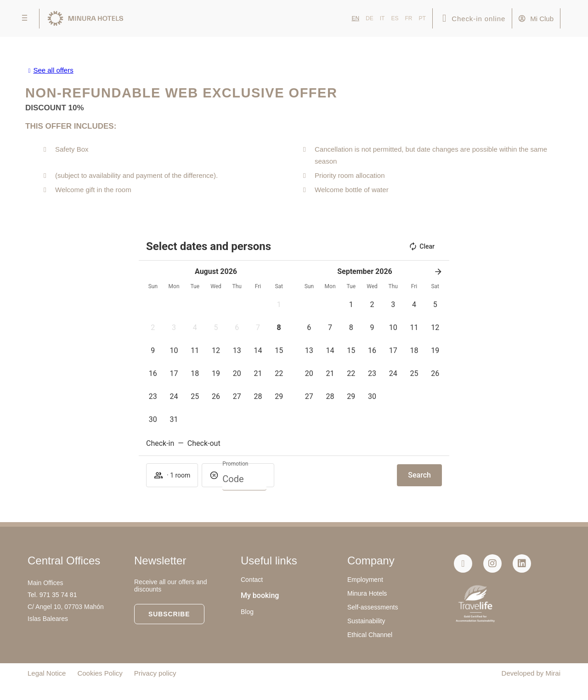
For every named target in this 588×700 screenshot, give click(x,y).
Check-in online (478, 19)
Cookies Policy (100, 673)
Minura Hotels (367, 593)
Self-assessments (373, 607)
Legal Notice (47, 673)
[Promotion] (244, 479)
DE (370, 18)
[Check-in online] (444, 19)
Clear (421, 246)
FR (408, 18)
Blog (247, 612)
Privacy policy (155, 673)
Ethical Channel (370, 635)
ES (395, 18)
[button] (279, 305)
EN (355, 18)
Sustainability (366, 621)
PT (422, 18)
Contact (252, 580)
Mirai (553, 673)
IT (382, 18)
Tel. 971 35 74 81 (52, 595)
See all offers (53, 70)
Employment (365, 580)
